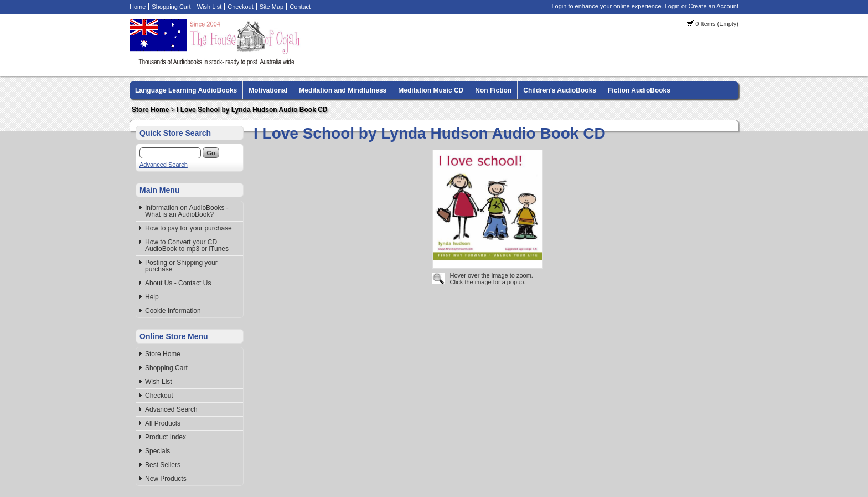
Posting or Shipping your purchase (181, 266)
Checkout (240, 7)
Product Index (166, 437)
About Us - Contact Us (178, 283)
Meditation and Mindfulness (343, 90)
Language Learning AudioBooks (186, 90)
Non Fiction (493, 90)
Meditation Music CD (431, 90)
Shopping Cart (171, 7)
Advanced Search (164, 165)
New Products (166, 479)
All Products (163, 423)
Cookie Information (173, 311)
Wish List (210, 7)
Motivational (268, 90)
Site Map (272, 7)
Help (152, 297)
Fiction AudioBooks (639, 90)
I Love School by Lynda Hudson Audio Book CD (252, 110)
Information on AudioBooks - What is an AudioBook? (187, 211)
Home (138, 7)
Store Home (150, 110)
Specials (157, 451)
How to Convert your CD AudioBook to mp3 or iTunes (187, 245)
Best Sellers (163, 465)
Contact (300, 7)
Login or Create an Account (702, 6)
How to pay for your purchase (188, 228)
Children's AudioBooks (560, 90)
